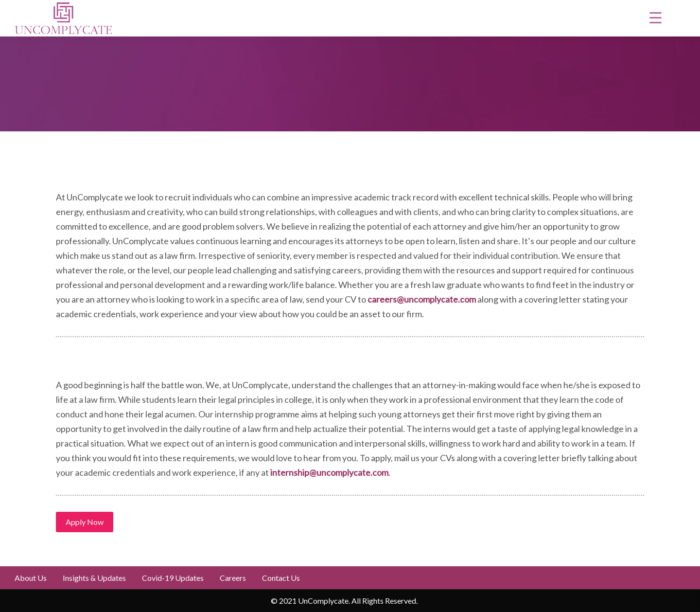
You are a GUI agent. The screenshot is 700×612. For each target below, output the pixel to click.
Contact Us (281, 578)
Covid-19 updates (173, 578)
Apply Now (85, 522)
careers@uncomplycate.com (422, 299)
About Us (31, 578)
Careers (233, 578)
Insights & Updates (94, 578)
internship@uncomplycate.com (329, 472)
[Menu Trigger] (655, 17)
